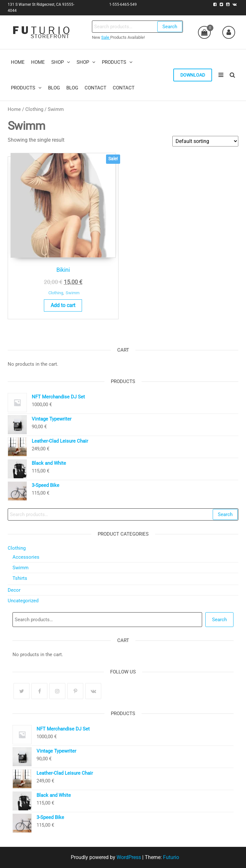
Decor (14, 590)
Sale (106, 37)
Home (14, 109)
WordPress (129, 857)
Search (170, 27)
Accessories (26, 557)
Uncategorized (23, 601)
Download (193, 75)
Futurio (171, 857)
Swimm (73, 293)
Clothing (34, 109)
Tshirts (20, 578)
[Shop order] (205, 141)
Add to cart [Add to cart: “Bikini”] (63, 305)
